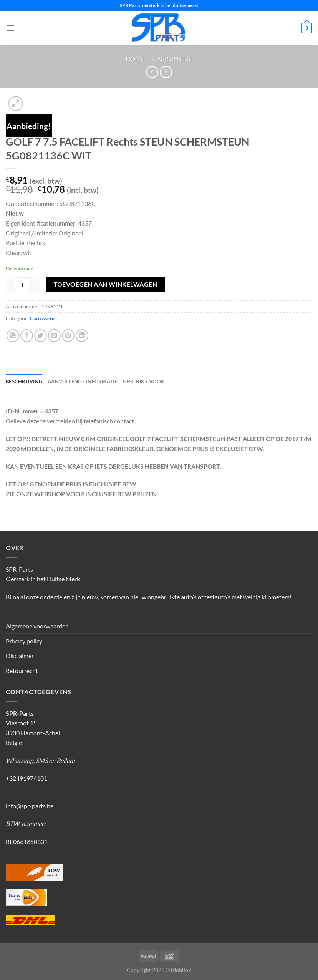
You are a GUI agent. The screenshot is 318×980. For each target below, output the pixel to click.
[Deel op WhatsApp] (13, 336)
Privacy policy (24, 641)
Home (135, 59)
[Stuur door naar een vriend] (54, 336)
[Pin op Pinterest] (68, 336)
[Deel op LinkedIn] (82, 336)
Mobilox (181, 970)
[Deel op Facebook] (27, 336)
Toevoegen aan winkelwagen (106, 284)
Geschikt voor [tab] (143, 381)
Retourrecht (22, 671)
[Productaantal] (22, 285)
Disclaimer (20, 656)
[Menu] (10, 28)
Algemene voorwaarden (37, 626)
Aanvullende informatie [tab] (83, 381)
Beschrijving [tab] (24, 381)
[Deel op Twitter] (41, 336)
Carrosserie (172, 59)
